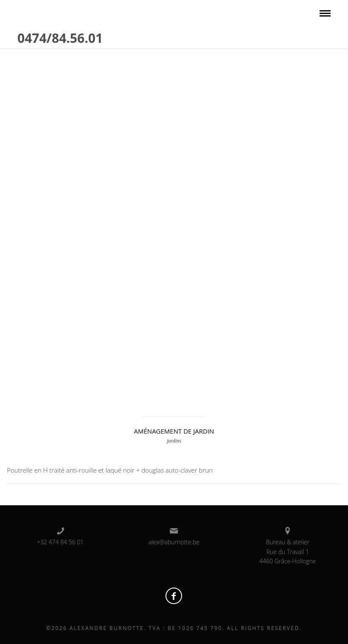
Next (329, 211)
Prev (19, 211)
